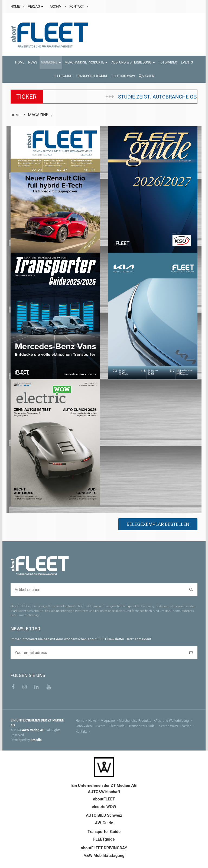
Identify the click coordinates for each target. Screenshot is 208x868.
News (94, 721)
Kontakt (83, 732)
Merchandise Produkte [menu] (137, 721)
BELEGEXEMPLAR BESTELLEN (158, 524)
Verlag (189, 726)
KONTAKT (77, 7)
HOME (16, 7)
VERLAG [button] (36, 7)
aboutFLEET (104, 799)
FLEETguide (104, 839)
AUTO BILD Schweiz (104, 815)
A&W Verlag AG (34, 730)
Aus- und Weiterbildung (174, 721)
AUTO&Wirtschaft (104, 792)
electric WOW (170, 726)
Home (82, 721)
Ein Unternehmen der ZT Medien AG (104, 786)
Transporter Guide (144, 726)
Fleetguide (119, 726)
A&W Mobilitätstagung (104, 856)
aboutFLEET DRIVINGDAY (104, 848)
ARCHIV (56, 7)
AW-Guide (104, 823)
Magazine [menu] (110, 721)
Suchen (147, 76)
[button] (51, 62)
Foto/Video (86, 726)
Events (103, 726)
